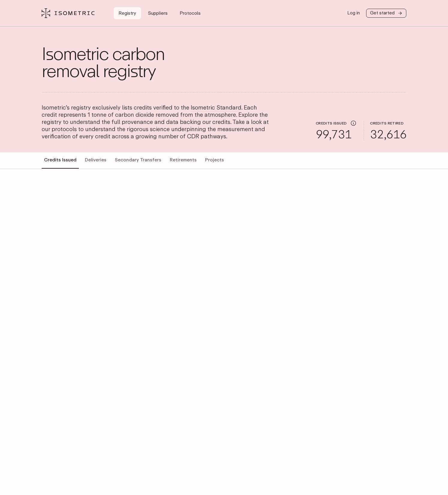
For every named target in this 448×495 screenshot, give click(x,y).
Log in (354, 13)
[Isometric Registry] (68, 13)
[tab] (60, 160)
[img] (353, 123)
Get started (386, 13)
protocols (64, 129)
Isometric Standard (216, 108)
